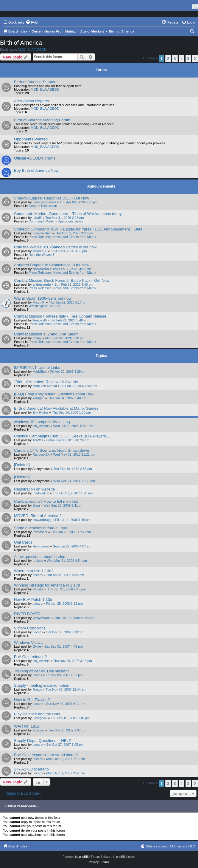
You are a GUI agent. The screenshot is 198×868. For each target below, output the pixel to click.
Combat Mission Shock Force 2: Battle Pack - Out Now (62, 280)
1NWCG (39, 440)
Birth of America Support (35, 82)
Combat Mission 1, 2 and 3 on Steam (46, 334)
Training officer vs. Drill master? (42, 671)
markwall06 (41, 493)
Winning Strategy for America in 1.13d (47, 585)
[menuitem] (32, 22)
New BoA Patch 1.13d (33, 599)
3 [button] (175, 58)
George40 (40, 718)
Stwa (36, 505)
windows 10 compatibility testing (42, 422)
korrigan (38, 398)
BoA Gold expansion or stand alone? (46, 755)
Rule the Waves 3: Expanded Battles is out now (55, 247)
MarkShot (39, 372)
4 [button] (181, 58)
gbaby (37, 338)
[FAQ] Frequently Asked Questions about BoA (54, 394)
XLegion (38, 730)
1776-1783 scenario (31, 769)
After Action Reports (31, 101)
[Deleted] (22, 465)
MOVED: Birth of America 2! (38, 516)
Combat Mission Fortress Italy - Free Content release (60, 316)
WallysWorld (42, 618)
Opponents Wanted (31, 139)
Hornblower (41, 546)
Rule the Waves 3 (41, 255)
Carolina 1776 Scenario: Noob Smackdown (52, 450)
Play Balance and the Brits (37, 714)
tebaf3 (37, 218)
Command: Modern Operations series (56, 221)
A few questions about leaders (40, 557)
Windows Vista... (28, 642)
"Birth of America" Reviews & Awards (46, 382)
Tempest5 (40, 320)
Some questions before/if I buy (40, 528)
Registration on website (34, 489)
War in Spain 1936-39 (44, 306)
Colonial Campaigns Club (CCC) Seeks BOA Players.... (62, 436)
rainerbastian (42, 233)
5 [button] (188, 58)
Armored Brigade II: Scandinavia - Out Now (52, 265)
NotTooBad (40, 269)
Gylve (37, 646)
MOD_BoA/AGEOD (32, 49)
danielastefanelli (44, 202)
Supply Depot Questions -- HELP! (43, 741)
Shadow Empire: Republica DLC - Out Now (52, 198)
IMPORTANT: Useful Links (37, 368)
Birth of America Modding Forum (42, 120)
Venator (38, 589)
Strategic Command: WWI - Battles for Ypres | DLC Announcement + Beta (78, 229)
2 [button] (168, 58)
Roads (37, 675)
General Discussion (43, 206)
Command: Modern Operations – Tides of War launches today (68, 214)
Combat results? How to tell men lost (46, 501)
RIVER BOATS (27, 614)
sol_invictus (41, 426)
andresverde (42, 284)
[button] (195, 58)
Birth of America (21, 43)
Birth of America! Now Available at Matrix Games (56, 408)
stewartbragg (42, 520)
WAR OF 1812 (27, 726)
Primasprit (40, 532)
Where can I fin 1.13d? (34, 571)
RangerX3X (41, 454)
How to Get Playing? (32, 700)
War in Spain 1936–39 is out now (43, 298)
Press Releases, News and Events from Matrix (62, 237)
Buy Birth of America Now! (37, 170)
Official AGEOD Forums (35, 158)
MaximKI (39, 302)
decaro (38, 575)
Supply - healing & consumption (42, 685)
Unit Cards (23, 542)
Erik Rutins (40, 412)
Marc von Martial (45, 386)
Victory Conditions (30, 628)
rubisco (38, 561)
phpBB (84, 857)
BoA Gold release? (30, 657)
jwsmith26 (40, 251)
